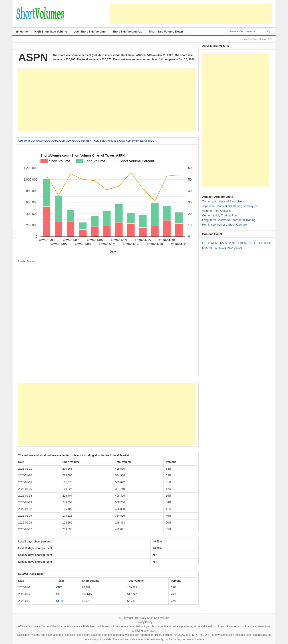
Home (22, 32)
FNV (221, 243)
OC (58, 594)
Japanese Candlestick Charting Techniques (230, 206)
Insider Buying (27, 261)
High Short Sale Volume (51, 32)
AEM (228, 243)
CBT (59, 587)
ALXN (238, 248)
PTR (257, 243)
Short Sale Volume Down (166, 32)
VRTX (213, 248)
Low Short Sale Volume (90, 32)
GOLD (206, 243)
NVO (205, 248)
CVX (251, 243)
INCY (230, 248)
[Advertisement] (191, 14)
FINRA (158, 635)
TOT (264, 243)
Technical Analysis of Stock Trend (224, 201)
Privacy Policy (144, 622)
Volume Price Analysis (216, 211)
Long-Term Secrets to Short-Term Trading (229, 220)
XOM (244, 243)
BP (269, 243)
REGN (222, 248)
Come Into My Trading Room (221, 215)
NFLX (236, 243)
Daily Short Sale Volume (155, 618)
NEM (214, 243)
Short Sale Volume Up (127, 32)
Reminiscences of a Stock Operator (225, 225)
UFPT (60, 601)
